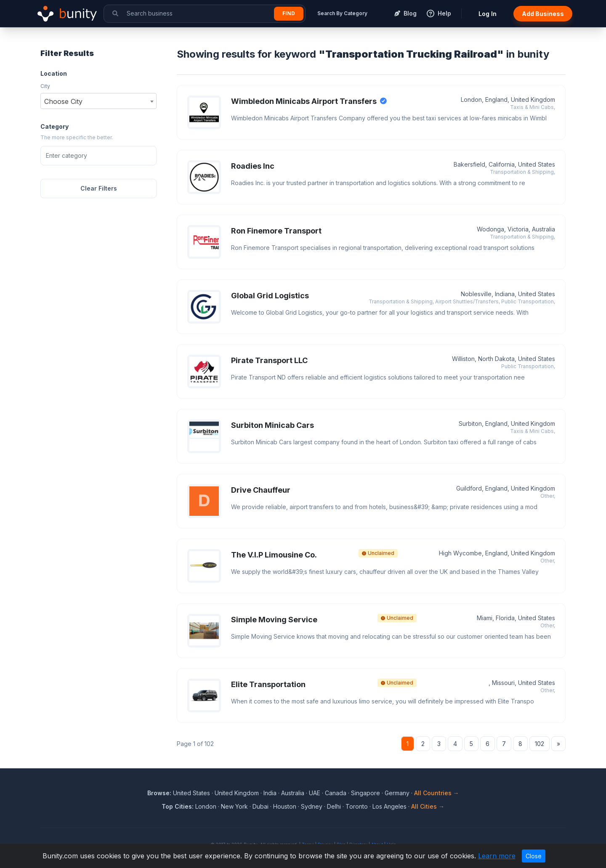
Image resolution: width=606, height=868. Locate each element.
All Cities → (428, 806)
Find (289, 13)
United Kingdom (237, 793)
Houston (285, 806)
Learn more (497, 856)
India (270, 793)
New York (234, 806)
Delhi (334, 806)
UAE (315, 793)
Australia (293, 793)
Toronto (357, 806)
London (206, 806)
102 (540, 744)
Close (534, 856)
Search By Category (342, 13)
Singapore (365, 793)
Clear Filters (99, 188)
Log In (488, 14)
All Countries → (437, 793)
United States (191, 793)
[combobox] (98, 101)
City (45, 86)
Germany (397, 793)
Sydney (312, 806)
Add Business (543, 14)
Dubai (260, 806)
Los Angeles (389, 806)
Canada (336, 793)
